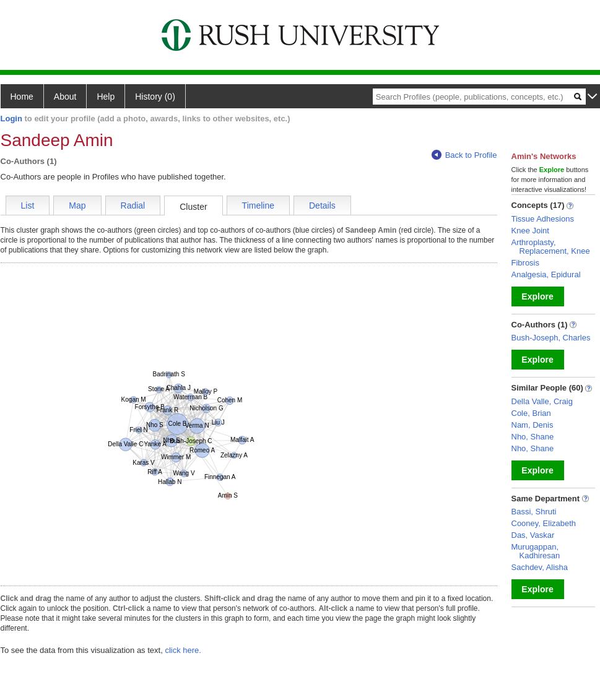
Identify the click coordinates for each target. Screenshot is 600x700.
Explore (537, 296)
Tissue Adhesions (543, 219)
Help (106, 97)
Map (77, 205)
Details (322, 205)
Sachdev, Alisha (540, 567)
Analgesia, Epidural (546, 274)
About (65, 97)
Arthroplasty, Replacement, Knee (551, 247)
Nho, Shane (533, 437)
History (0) (155, 97)
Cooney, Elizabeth (544, 523)
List (28, 205)
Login (11, 119)
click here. (183, 650)
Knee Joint (530, 231)
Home (22, 97)
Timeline (258, 205)
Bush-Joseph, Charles (551, 338)
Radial (133, 205)
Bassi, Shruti (534, 512)
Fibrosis (526, 263)
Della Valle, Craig (542, 401)
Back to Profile (464, 155)
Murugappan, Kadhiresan (536, 551)
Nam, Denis (533, 425)
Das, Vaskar (533, 535)
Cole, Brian (531, 413)
